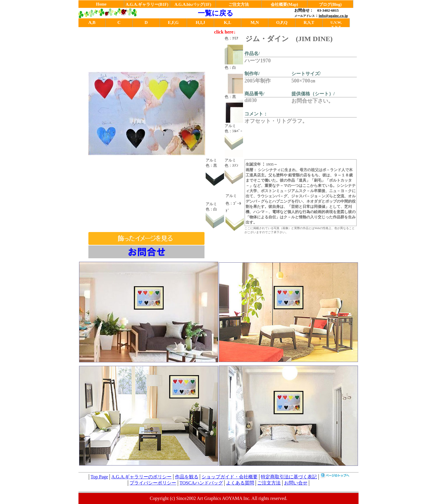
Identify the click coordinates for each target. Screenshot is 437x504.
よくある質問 (240, 483)
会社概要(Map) (284, 5)
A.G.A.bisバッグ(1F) (193, 5)
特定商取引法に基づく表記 (289, 477)
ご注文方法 (239, 5)
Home (101, 4)
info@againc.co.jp (333, 16)
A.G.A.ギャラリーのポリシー (142, 477)
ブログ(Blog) (330, 5)
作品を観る (187, 477)
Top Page (99, 477)
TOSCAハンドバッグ (201, 483)
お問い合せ (296, 483)
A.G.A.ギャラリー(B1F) (147, 5)
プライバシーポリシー (153, 483)
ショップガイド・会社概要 (230, 477)
